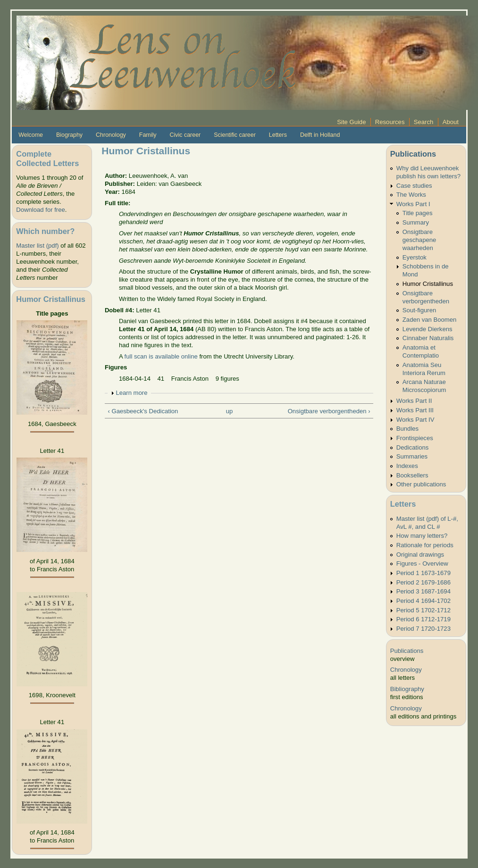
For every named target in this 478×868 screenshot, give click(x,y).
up (230, 411)
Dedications (413, 447)
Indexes (407, 466)
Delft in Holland (320, 135)
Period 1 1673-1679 (423, 573)
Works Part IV (415, 420)
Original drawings (420, 555)
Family (148, 135)
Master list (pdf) (37, 246)
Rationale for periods (425, 545)
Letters (278, 135)
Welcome (31, 135)
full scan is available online (161, 356)
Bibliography (407, 689)
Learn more (131, 393)
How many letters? (422, 536)
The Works (411, 195)
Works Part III (415, 410)
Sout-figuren (419, 310)
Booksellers (412, 475)
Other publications (421, 484)
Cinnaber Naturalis (428, 338)
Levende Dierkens (428, 329)
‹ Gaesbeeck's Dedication (143, 411)
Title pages (418, 213)
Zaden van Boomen (429, 320)
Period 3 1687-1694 (423, 591)
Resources (390, 122)
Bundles (407, 429)
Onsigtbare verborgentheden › (329, 411)
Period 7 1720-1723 (423, 629)
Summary (416, 222)
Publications (413, 154)
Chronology (111, 135)
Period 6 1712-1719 (423, 619)
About (451, 122)
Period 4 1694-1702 (423, 601)
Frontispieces (415, 438)
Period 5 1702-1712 (423, 610)
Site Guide (351, 122)
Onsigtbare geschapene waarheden (419, 240)
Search (424, 122)
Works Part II (414, 401)
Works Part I (413, 204)
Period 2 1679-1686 (423, 582)
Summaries (412, 456)
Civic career (185, 135)
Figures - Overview (422, 563)
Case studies (414, 186)
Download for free (40, 210)
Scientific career (235, 135)
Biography (69, 135)
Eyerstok (415, 257)
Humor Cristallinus (428, 284)
